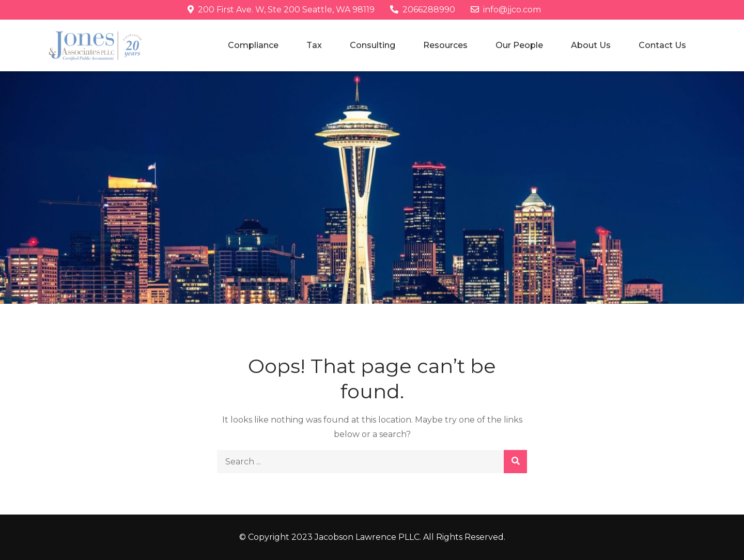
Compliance (253, 45)
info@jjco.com (506, 10)
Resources (445, 45)
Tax (314, 45)
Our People (519, 45)
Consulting (373, 45)
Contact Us (662, 45)
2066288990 (423, 10)
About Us (591, 45)
